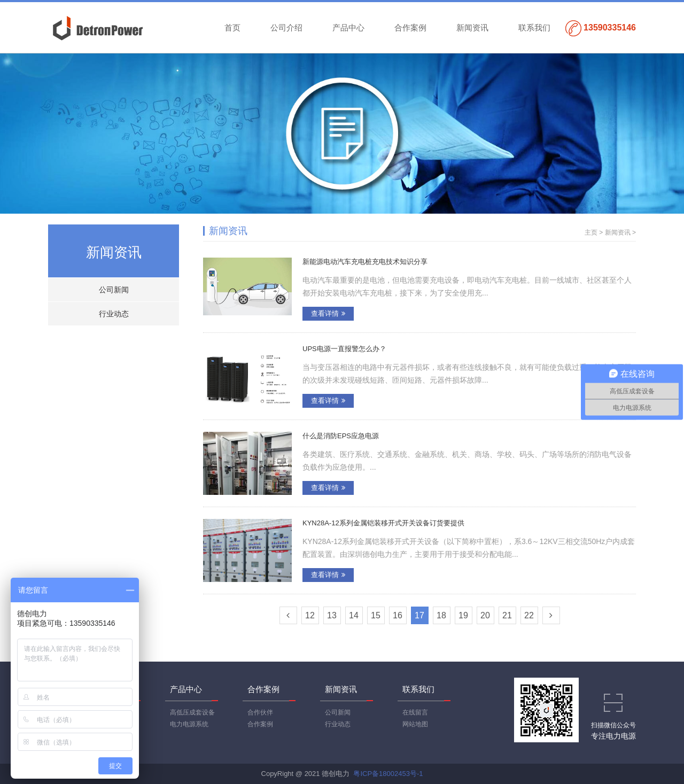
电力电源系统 (189, 724)
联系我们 (534, 28)
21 (507, 615)
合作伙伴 (260, 712)
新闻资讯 (472, 28)
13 (332, 615)
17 (419, 615)
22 (529, 615)
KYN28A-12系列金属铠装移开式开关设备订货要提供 (383, 523)
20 (485, 615)
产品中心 (348, 28)
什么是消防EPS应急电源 (341, 436)
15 (376, 615)
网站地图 (415, 724)
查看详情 (328, 313)
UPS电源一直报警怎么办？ (344, 349)
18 (441, 615)
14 (354, 615)
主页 (591, 232)
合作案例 (410, 28)
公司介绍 (286, 28)
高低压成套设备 (192, 712)
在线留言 (415, 712)
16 (398, 615)
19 (463, 615)
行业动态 (114, 314)
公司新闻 (114, 290)
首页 (232, 28)
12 (310, 615)
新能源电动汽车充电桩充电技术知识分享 (365, 262)
